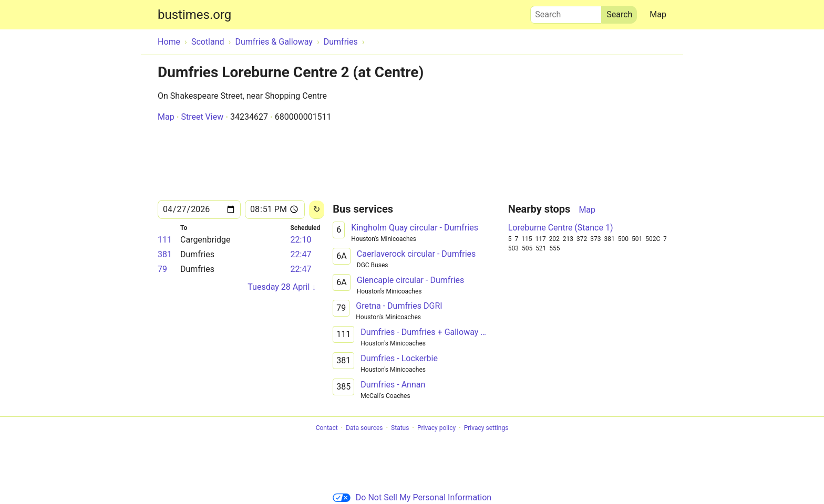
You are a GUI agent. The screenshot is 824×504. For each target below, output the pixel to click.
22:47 (301, 254)
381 (165, 254)
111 (165, 240)
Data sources (364, 428)
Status (400, 428)
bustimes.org (194, 15)
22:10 (301, 240)
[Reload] (317, 210)
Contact (327, 428)
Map (658, 14)
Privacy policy (436, 428)
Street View (202, 117)
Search (566, 12)
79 (162, 269)
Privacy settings (486, 428)
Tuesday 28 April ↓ (282, 287)
